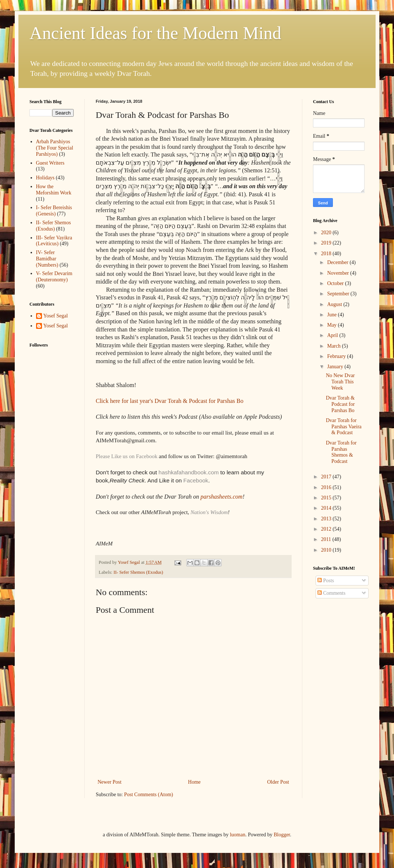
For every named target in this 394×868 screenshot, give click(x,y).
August (335, 304)
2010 (327, 550)
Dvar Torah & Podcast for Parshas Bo (340, 404)
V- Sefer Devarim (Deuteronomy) (54, 277)
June (332, 315)
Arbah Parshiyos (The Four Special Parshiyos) (55, 148)
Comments (331, 593)
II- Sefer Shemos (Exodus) (138, 572)
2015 (327, 498)
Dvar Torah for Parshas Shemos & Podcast (341, 452)
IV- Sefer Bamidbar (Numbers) (47, 259)
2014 (327, 508)
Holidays (45, 178)
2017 (327, 477)
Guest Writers (50, 163)
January (336, 367)
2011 (327, 539)
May (332, 325)
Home (194, 782)
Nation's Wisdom (209, 512)
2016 (327, 487)
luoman (238, 835)
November (339, 273)
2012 (327, 529)
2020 (327, 233)
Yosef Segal (56, 316)
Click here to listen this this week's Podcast (147, 417)
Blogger (282, 835)
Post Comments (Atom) (149, 795)
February (337, 356)
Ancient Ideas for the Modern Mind (155, 33)
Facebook (196, 480)
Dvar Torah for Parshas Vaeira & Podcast (344, 427)
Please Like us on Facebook (126, 456)
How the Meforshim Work (54, 190)
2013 (327, 519)
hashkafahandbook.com (188, 472)
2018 (327, 254)
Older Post (278, 782)
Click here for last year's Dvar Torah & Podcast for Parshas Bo (170, 401)
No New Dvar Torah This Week (340, 382)
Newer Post (110, 782)
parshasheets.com (221, 497)
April (333, 335)
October (336, 283)
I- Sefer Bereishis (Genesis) (54, 211)
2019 (327, 243)
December (338, 262)
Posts (326, 581)
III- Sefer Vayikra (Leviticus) (54, 241)
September (339, 294)
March (334, 346)
